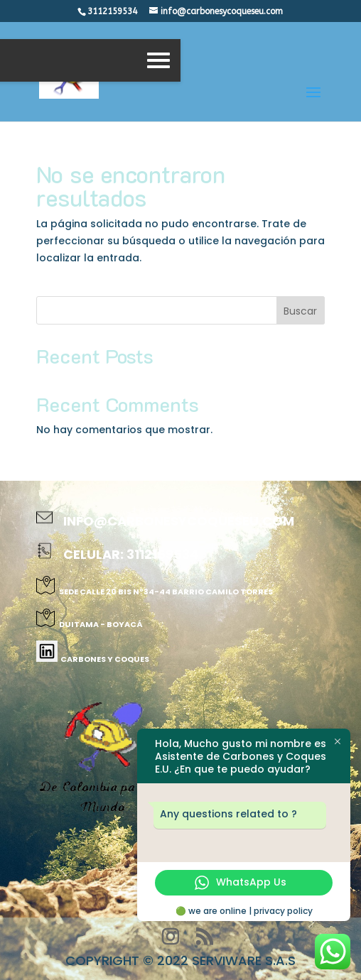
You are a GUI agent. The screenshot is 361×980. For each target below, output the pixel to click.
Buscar (300, 311)
